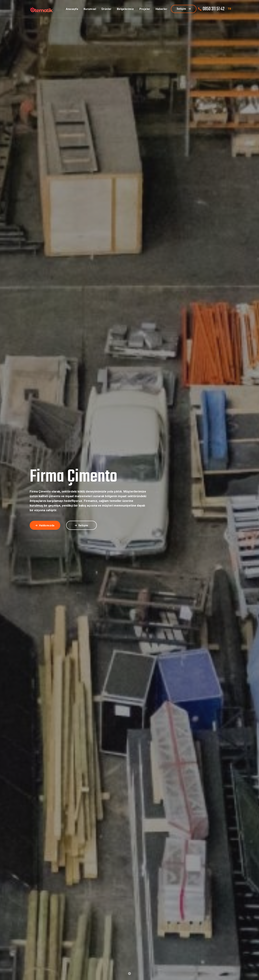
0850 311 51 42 (214, 9)
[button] (129, 973)
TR (229, 9)
